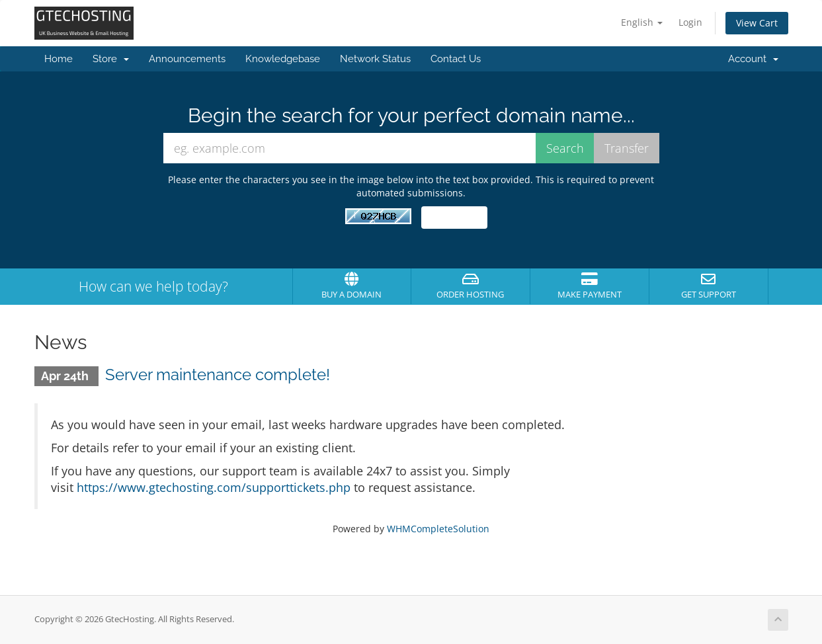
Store (111, 59)
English (642, 22)
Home (59, 59)
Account (753, 59)
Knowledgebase (283, 59)
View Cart (757, 23)
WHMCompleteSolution (438, 529)
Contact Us (456, 59)
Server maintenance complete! (218, 375)
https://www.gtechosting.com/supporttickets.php (214, 487)
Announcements (187, 59)
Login (690, 22)
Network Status (375, 59)
